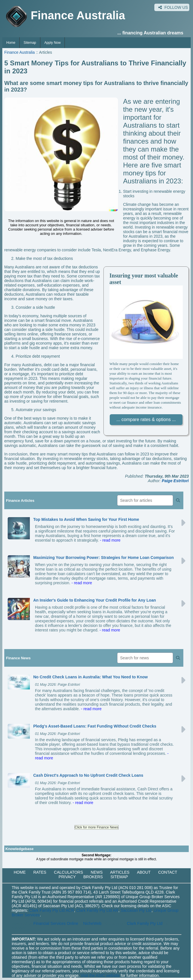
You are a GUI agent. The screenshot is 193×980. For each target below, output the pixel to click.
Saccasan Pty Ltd (136, 910)
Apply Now (52, 43)
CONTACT (168, 872)
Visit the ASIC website (100, 975)
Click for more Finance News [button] (96, 827)
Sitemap (30, 43)
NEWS (97, 872)
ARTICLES (120, 872)
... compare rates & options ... (146, 419)
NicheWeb (92, 923)
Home (11, 43)
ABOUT (144, 872)
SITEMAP (119, 877)
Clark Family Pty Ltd (145, 923)
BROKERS (93, 877)
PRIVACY (67, 877)
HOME (20, 872)
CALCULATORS (69, 872)
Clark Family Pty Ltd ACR (52, 910)
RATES (40, 872)
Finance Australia (19, 52)
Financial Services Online (56, 923)
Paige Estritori (175, 481)
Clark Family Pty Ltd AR (97, 910)
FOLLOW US (173, 7)
